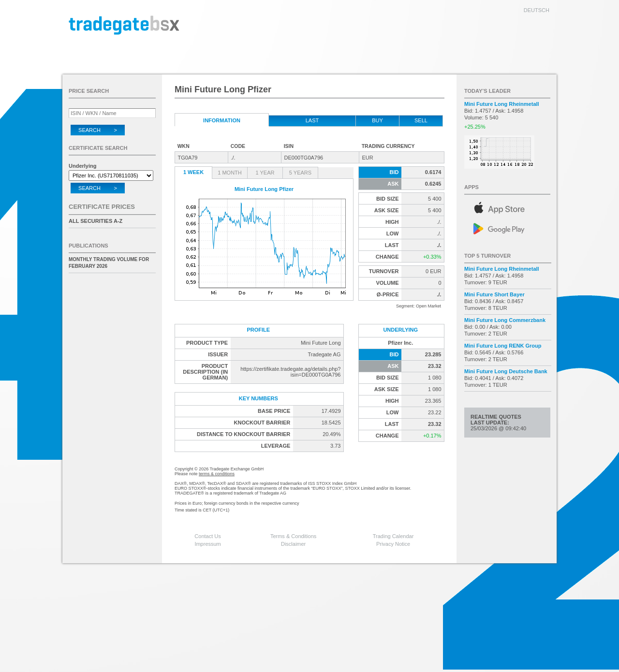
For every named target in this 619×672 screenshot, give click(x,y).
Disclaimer (293, 544)
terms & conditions (217, 474)
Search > (98, 130)
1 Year (265, 173)
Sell (421, 120)
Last (312, 120)
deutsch (537, 10)
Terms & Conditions (293, 536)
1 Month (230, 173)
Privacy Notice (393, 544)
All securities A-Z (96, 221)
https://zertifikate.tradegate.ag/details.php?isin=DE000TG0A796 (290, 372)
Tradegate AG (324, 354)
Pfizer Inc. (400, 343)
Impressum (207, 544)
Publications (88, 246)
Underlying (82, 166)
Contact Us (207, 536)
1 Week (193, 172)
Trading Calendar (393, 536)
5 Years (300, 173)
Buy (377, 120)
